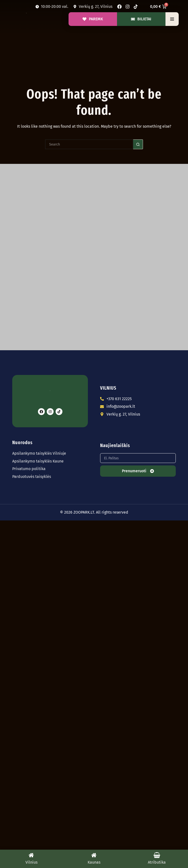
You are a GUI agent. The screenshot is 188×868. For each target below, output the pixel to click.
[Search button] (138, 144)
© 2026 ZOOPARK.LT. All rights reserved (94, 512)
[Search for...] (89, 144)
